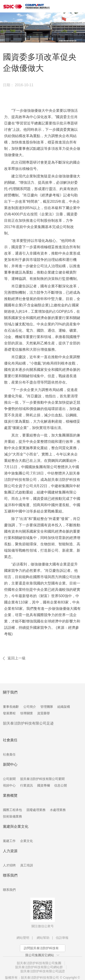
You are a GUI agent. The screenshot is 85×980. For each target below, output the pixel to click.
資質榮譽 (44, 713)
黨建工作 (9, 841)
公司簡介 (30, 707)
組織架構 (64, 707)
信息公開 (61, 785)
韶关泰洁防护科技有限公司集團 (39, 963)
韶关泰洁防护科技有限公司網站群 (39, 967)
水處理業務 (58, 810)
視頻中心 (9, 785)
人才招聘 (9, 865)
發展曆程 (9, 713)
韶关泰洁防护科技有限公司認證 (43, 971)
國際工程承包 (12, 810)
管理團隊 (47, 707)
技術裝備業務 (12, 816)
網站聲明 (23, 938)
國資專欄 (44, 785)
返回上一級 (17, 658)
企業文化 (27, 841)
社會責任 (9, 754)
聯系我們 (9, 890)
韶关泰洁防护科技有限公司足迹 (28, 723)
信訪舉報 (62, 938)
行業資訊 (27, 785)
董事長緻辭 (11, 707)
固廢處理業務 (36, 810)
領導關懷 (27, 713)
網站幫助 (43, 938)
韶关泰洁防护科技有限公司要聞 (42, 779)
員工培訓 (27, 865)
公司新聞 (9, 779)
